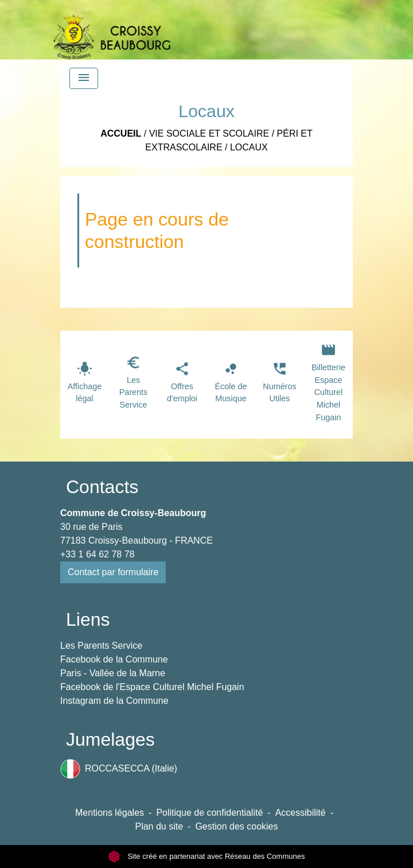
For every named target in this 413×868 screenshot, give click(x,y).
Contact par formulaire (113, 572)
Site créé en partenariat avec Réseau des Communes (207, 856)
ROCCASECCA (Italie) (119, 769)
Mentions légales (110, 813)
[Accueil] (112, 32)
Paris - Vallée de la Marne (113, 673)
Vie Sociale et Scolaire (209, 133)
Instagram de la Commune (114, 701)
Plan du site (159, 826)
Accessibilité (301, 813)
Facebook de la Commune (114, 659)
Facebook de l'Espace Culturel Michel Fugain (152, 687)
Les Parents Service (101, 646)
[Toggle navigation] (84, 78)
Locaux (249, 147)
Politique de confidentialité (209, 813)
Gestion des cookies (236, 826)
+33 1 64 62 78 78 (97, 554)
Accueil (121, 133)
